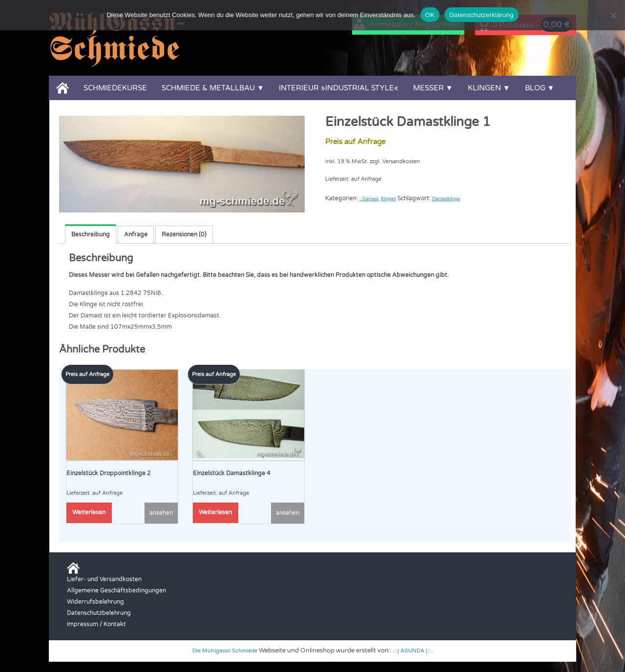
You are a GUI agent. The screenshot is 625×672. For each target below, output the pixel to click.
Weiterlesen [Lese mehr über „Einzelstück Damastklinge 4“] (215, 512)
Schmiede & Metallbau (208, 88)
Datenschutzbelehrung (99, 612)
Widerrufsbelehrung (95, 601)
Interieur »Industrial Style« (339, 88)
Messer (428, 88)
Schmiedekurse (115, 88)
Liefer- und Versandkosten (104, 578)
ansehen (161, 512)
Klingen (484, 88)
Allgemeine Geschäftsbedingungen (116, 589)
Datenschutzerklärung (481, 15)
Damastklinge (465, 198)
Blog (535, 88)
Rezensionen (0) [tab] (184, 234)
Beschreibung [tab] (91, 234)
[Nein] (613, 15)
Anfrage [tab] (136, 234)
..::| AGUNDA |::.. (417, 650)
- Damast (372, 198)
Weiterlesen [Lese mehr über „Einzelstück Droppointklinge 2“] (89, 512)
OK (430, 15)
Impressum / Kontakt (96, 623)
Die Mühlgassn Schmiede (222, 650)
